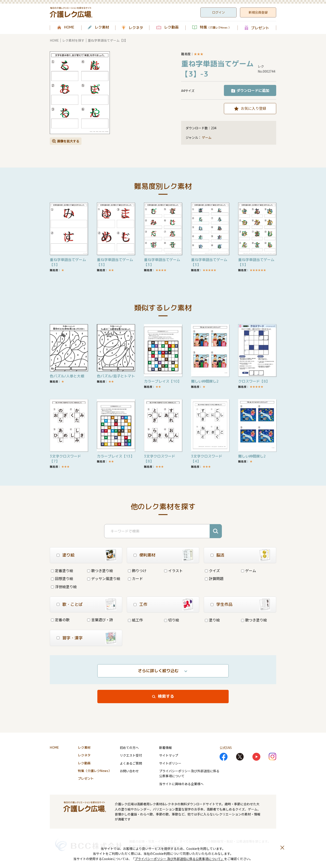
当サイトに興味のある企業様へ (181, 784)
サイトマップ (169, 755)
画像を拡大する (68, 141)
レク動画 (171, 27)
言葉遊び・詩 (100, 620)
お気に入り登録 (254, 108)
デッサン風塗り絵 (104, 578)
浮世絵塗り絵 (64, 587)
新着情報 (165, 748)
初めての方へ (129, 748)
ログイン (218, 12)
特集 (215, 27)
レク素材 (102, 27)
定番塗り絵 (62, 571)
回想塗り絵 (62, 578)
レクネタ (136, 28)
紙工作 (135, 620)
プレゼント (260, 28)
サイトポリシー (170, 763)
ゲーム (207, 138)
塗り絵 (212, 620)
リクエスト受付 (131, 755)
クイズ (212, 571)
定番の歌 (60, 620)
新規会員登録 (258, 12)
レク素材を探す (73, 40)
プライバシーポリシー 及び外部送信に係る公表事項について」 (179, 859)
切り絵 (172, 620)
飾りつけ (137, 571)
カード (135, 578)
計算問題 (214, 578)
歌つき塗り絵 (100, 571)
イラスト (173, 571)
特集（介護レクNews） (95, 771)
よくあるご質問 (131, 763)
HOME (69, 27)
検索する (166, 696)
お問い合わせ (129, 771)
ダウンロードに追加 (253, 90)
